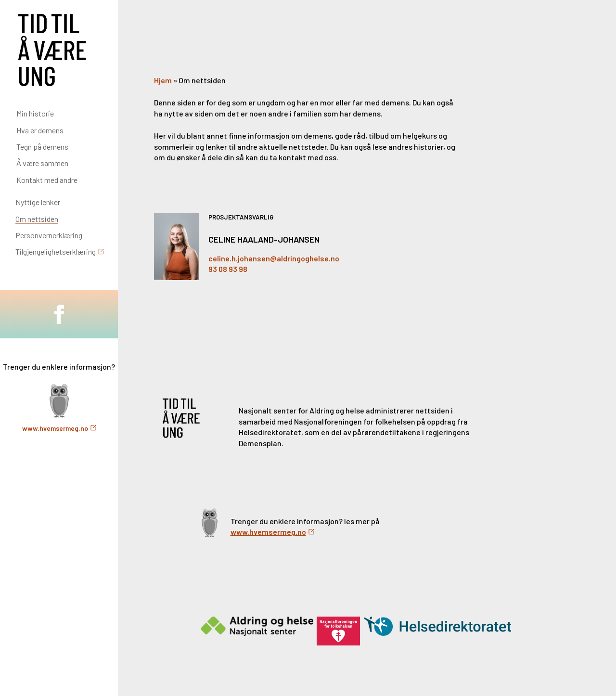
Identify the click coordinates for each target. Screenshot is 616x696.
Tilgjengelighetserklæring (56, 251)
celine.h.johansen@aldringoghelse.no (274, 258)
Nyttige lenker (38, 202)
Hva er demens (40, 130)
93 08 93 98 (228, 269)
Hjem (163, 80)
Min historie (35, 113)
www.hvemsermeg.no (55, 428)
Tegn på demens (42, 147)
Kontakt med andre (47, 180)
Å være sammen (42, 163)
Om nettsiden (37, 219)
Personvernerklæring (49, 235)
